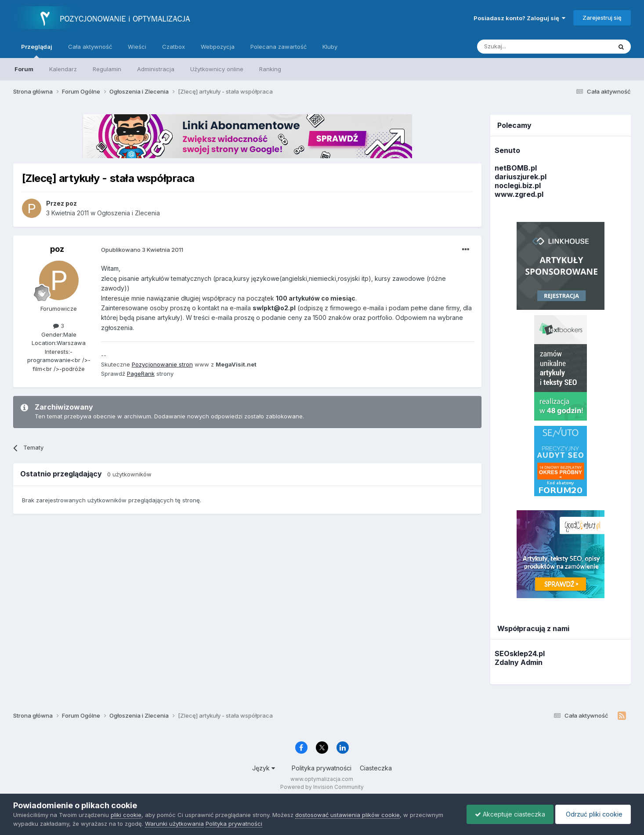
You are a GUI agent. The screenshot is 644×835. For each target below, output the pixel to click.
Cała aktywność (90, 47)
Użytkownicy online (217, 69)
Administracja (156, 69)
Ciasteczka (376, 768)
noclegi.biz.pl (518, 185)
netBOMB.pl (516, 168)
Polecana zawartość (279, 47)
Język (264, 768)
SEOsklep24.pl (520, 653)
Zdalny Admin (519, 662)
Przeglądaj (37, 51)
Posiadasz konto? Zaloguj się (519, 18)
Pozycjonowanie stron (162, 364)
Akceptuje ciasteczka (508, 814)
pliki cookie (126, 815)
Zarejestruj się (602, 18)
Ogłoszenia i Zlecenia (128, 213)
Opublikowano (142, 250)
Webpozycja (218, 47)
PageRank (141, 374)
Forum (24, 69)
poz (57, 249)
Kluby (330, 47)
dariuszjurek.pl (521, 177)
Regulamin (107, 69)
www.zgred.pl (519, 194)
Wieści (137, 47)
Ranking (270, 69)
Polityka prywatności (322, 768)
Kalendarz (63, 69)
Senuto (507, 150)
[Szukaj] (523, 47)
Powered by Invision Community (322, 787)
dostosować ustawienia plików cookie (347, 815)
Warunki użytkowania (174, 824)
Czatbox (174, 47)
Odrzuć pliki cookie (592, 814)
